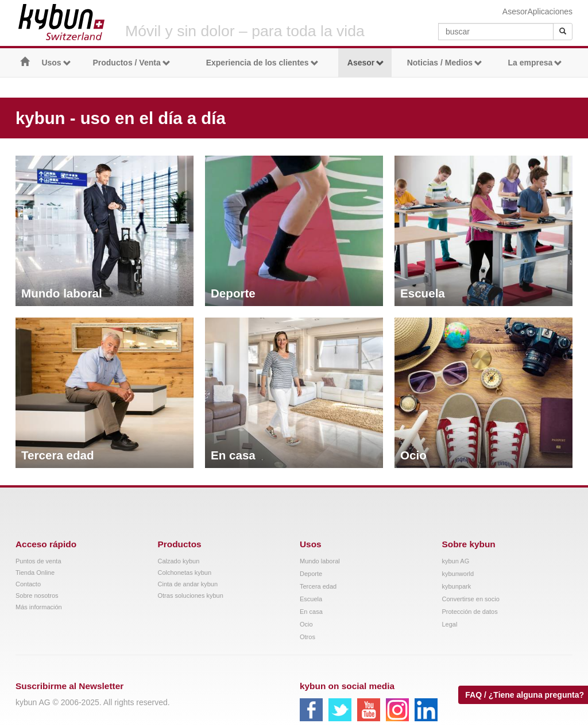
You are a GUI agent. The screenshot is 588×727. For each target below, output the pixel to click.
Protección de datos (470, 612)
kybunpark (457, 586)
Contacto (28, 584)
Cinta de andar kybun (188, 584)
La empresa (535, 63)
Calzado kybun (179, 561)
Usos (56, 63)
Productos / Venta (131, 63)
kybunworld (458, 574)
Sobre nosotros (37, 595)
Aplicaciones (550, 11)
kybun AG (456, 561)
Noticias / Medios (445, 63)
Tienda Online (35, 573)
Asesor (515, 11)
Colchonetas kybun (185, 573)
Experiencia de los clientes (262, 63)
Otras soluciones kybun (191, 595)
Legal (450, 624)
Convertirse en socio (471, 599)
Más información (39, 607)
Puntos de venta (38, 561)
